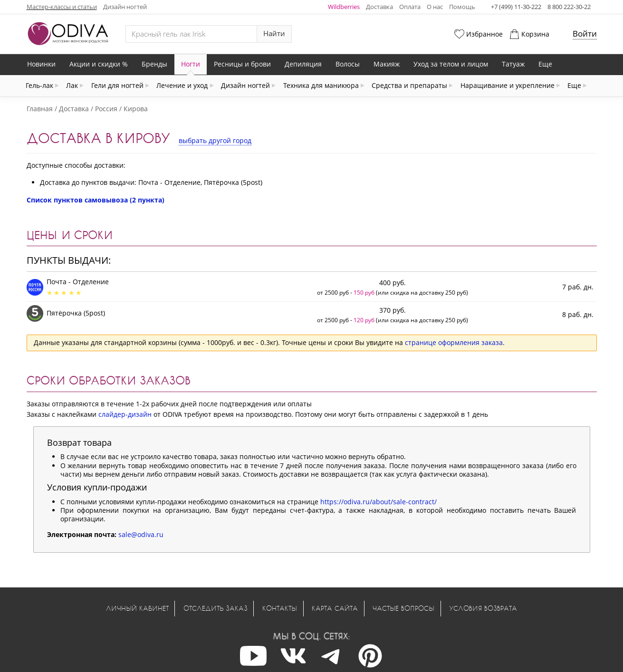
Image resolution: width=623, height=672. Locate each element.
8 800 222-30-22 (569, 7)
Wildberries (344, 7)
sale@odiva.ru (141, 534)
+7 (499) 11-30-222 (516, 7)
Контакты (280, 608)
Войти (585, 34)
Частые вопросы (403, 608)
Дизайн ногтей (125, 7)
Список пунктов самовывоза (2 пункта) (96, 200)
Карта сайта (335, 608)
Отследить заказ (216, 608)
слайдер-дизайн (125, 414)
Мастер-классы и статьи (62, 7)
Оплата (410, 7)
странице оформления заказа (454, 342)
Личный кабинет (137, 608)
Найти (274, 34)
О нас (435, 7)
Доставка (379, 7)
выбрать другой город (215, 140)
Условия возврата (483, 608)
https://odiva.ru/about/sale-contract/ (379, 502)
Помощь (462, 7)
